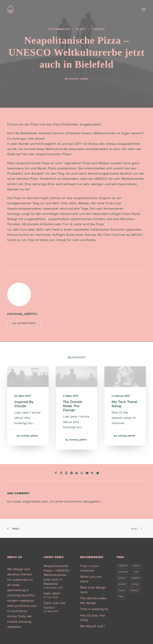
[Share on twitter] (61, 473)
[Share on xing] (92, 473)
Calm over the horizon (54, 606)
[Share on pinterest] (71, 473)
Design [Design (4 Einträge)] (123, 566)
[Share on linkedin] (76, 473)
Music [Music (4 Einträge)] (122, 578)
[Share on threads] (66, 473)
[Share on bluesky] (87, 473)
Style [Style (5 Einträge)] (135, 585)
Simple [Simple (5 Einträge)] (136, 578)
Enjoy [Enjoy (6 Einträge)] (137, 566)
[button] (144, 9)
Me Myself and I (92, 626)
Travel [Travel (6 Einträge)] (134, 591)
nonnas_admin (78, 79)
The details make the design (74, 407)
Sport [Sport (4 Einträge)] (122, 585)
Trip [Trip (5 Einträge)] (121, 597)
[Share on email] (97, 473)
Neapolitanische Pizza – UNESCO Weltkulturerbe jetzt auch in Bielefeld (56, 575)
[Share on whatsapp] (82, 473)
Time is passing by (94, 609)
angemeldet (32, 502)
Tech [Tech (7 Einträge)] (121, 591)
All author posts (24, 323)
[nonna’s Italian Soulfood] (11, 9)
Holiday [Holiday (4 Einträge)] (123, 572)
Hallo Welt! (52, 594)
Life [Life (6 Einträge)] (136, 572)
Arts (82, 29)
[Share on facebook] (56, 473)
